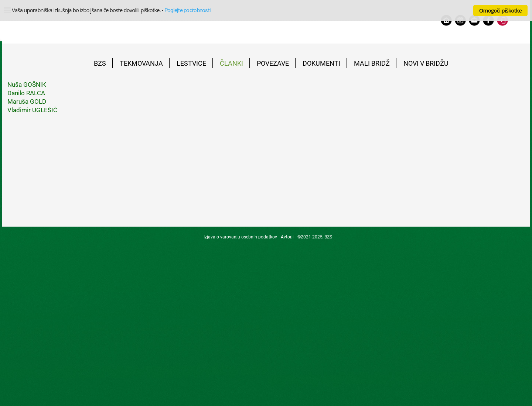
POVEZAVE (273, 63)
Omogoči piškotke (500, 10)
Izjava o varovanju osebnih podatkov (240, 237)
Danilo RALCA (26, 93)
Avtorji (287, 237)
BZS (100, 63)
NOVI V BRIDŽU (426, 63)
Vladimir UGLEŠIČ (32, 110)
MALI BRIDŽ (372, 63)
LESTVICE (191, 63)
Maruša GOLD (27, 101)
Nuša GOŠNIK (27, 85)
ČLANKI (231, 63)
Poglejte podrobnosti (187, 10)
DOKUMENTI (321, 63)
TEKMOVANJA (141, 63)
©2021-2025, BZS (315, 237)
